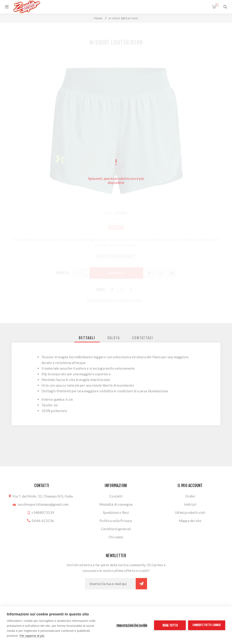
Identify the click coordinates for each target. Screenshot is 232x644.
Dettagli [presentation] (87, 338)
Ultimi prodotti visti (190, 512)
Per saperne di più (32, 636)
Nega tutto (170, 625)
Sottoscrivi (141, 584)
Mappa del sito (190, 521)
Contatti (116, 496)
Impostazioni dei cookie (132, 625)
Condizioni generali (116, 529)
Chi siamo (116, 537)
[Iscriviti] (110, 584)
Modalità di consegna (116, 504)
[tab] (87, 338)
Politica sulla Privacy (116, 521)
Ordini (190, 496)
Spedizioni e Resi (116, 512)
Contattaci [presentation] (143, 338)
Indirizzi (190, 504)
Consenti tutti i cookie (207, 625)
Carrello (217, 5)
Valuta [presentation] (114, 338)
